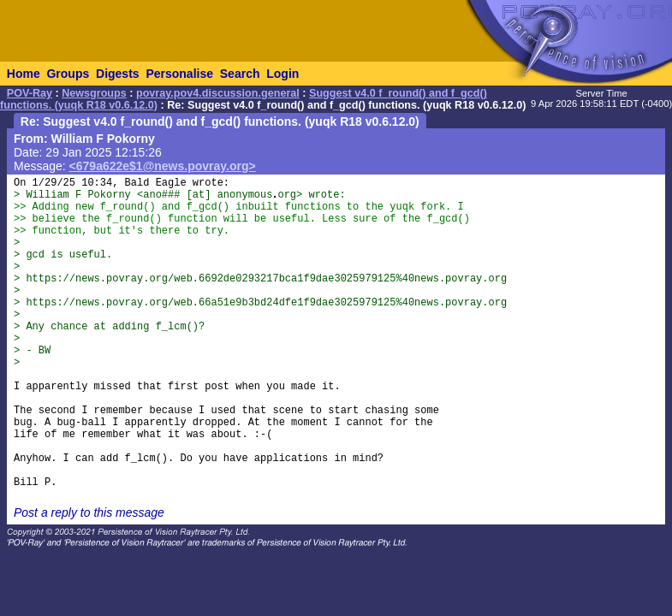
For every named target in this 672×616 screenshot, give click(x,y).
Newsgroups (94, 93)
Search (240, 74)
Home (24, 74)
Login (282, 74)
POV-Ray (30, 93)
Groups (68, 74)
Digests (118, 74)
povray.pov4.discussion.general (218, 93)
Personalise (179, 74)
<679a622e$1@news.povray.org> (163, 166)
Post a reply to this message (89, 512)
